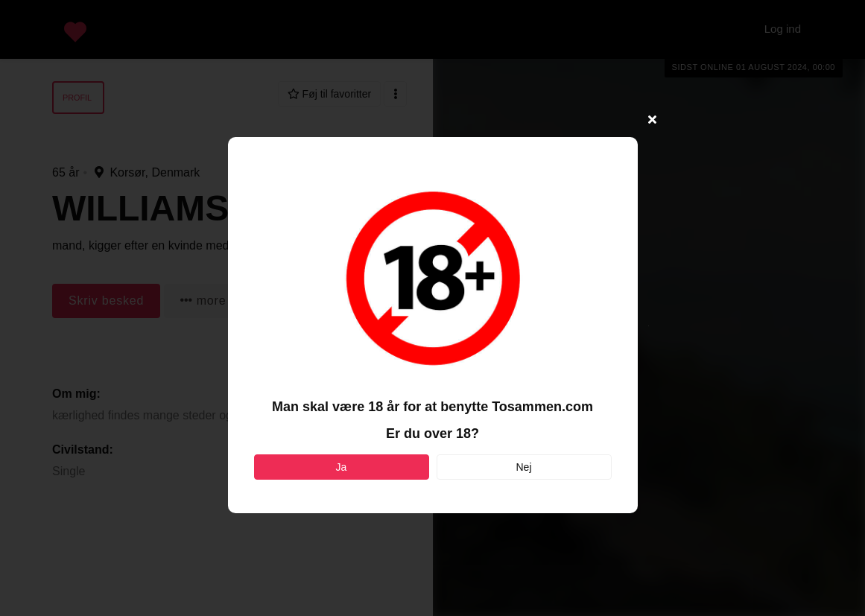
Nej (523, 467)
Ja (342, 467)
